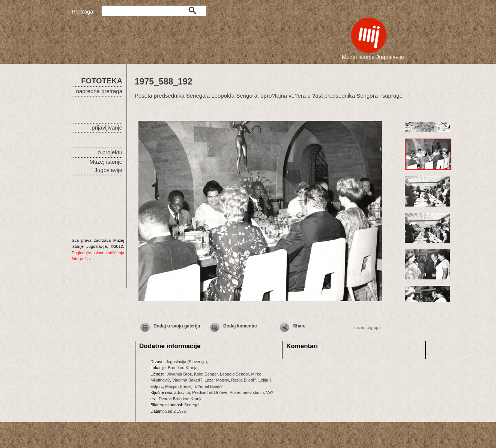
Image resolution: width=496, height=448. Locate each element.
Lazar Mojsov (217, 380)
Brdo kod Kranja (183, 368)
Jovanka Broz (179, 374)
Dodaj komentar (240, 326)
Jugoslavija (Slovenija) (186, 362)
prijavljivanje (107, 127)
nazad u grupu (367, 327)
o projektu (110, 152)
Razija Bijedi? (244, 380)
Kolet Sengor (206, 374)
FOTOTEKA (102, 81)
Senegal (192, 405)
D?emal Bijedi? (209, 386)
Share (299, 326)
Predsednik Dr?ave (210, 392)
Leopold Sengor (234, 374)
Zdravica (182, 392)
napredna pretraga (99, 91)
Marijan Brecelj (179, 386)
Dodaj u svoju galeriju (177, 326)
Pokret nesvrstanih (247, 392)
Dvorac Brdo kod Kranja (181, 399)
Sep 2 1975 (176, 411)
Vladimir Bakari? (187, 380)
